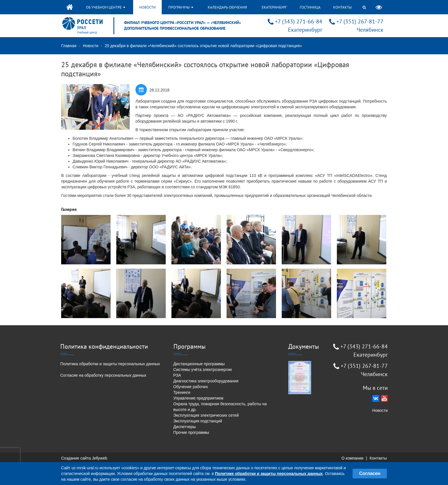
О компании (352, 458)
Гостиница (310, 7)
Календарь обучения (227, 7)
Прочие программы (191, 432)
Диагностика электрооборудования (206, 381)
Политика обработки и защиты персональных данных (110, 364)
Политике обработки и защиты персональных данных (269, 474)
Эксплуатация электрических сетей (206, 415)
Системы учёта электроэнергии (203, 370)
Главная (69, 46)
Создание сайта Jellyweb (84, 458)
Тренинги (182, 392)
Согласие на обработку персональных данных (103, 375)
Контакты (342, 7)
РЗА (177, 375)
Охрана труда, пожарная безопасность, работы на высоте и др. (220, 407)
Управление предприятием (198, 398)
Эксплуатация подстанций (198, 421)
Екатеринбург (274, 7)
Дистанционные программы (199, 364)
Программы (181, 7)
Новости (147, 7)
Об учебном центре (106, 7)
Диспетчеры (185, 427)
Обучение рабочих (191, 387)
